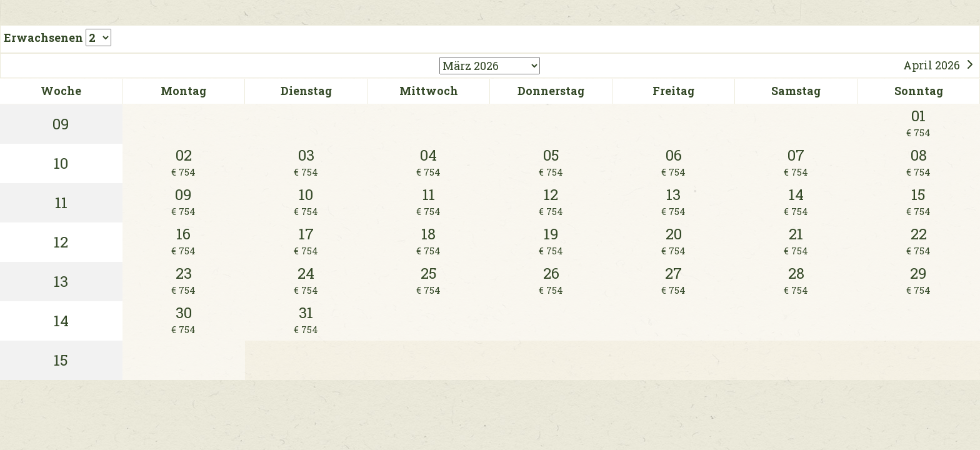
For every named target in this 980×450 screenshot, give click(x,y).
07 (796, 162)
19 (551, 241)
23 (183, 280)
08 (918, 162)
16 (183, 241)
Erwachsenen (57, 37)
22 (918, 241)
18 (428, 241)
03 (306, 162)
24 (306, 280)
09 (183, 202)
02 (183, 162)
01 (918, 123)
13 (673, 202)
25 (428, 280)
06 (673, 162)
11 (428, 202)
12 (551, 202)
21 (796, 241)
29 (918, 280)
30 (183, 320)
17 (306, 241)
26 (551, 280)
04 (428, 162)
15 (918, 202)
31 (306, 320)
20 (673, 241)
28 (796, 280)
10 (306, 202)
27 (673, 280)
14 (796, 202)
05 (551, 162)
